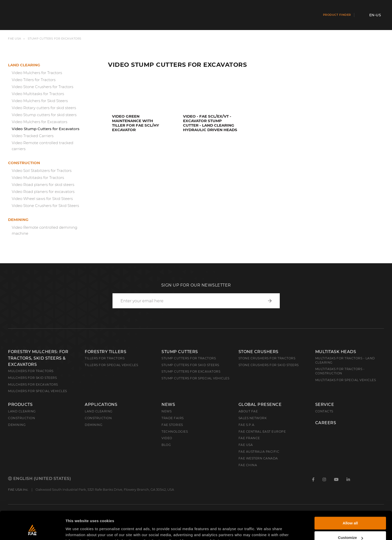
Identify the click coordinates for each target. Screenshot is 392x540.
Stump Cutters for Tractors (189, 358)
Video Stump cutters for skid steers (44, 115)
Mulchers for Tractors (31, 371)
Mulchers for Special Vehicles (37, 391)
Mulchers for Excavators (33, 384)
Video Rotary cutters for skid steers (44, 108)
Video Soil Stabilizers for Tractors (42, 171)
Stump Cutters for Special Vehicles (195, 378)
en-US (375, 15)
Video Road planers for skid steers (43, 185)
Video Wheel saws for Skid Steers (42, 199)
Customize (350, 513)
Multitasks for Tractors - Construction (340, 371)
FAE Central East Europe (262, 432)
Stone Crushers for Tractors (267, 358)
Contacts (324, 411)
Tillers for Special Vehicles (111, 365)
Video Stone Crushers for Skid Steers (45, 206)
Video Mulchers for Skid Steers (40, 101)
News (168, 405)
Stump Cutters (180, 352)
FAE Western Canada (258, 458)
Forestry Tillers (105, 352)
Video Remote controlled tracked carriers (42, 146)
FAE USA (15, 39)
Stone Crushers (258, 352)
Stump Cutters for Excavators (191, 371)
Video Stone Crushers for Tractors (42, 87)
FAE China (248, 465)
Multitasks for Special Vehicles (346, 380)
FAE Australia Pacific (259, 452)
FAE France (249, 438)
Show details (77, 530)
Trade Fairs (173, 418)
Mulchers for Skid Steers (32, 378)
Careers (326, 423)
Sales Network (253, 418)
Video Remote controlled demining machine (44, 230)
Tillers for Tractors (105, 358)
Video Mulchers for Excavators (39, 122)
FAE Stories (172, 425)
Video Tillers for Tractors (34, 80)
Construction (24, 163)
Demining (18, 220)
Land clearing (24, 65)
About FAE (248, 411)
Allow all (350, 499)
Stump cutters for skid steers (190, 365)
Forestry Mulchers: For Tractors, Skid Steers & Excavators (38, 358)
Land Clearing (99, 411)
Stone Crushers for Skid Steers (269, 365)
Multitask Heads (336, 352)
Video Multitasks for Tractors (38, 94)
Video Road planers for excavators (43, 192)
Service (325, 405)
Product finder (337, 15)
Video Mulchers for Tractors (37, 73)
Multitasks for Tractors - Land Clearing (345, 360)
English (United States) (39, 479)
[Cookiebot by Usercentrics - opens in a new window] (32, 530)
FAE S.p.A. (247, 425)
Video (167, 438)
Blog (166, 445)
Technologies (175, 432)
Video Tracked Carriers (33, 136)
